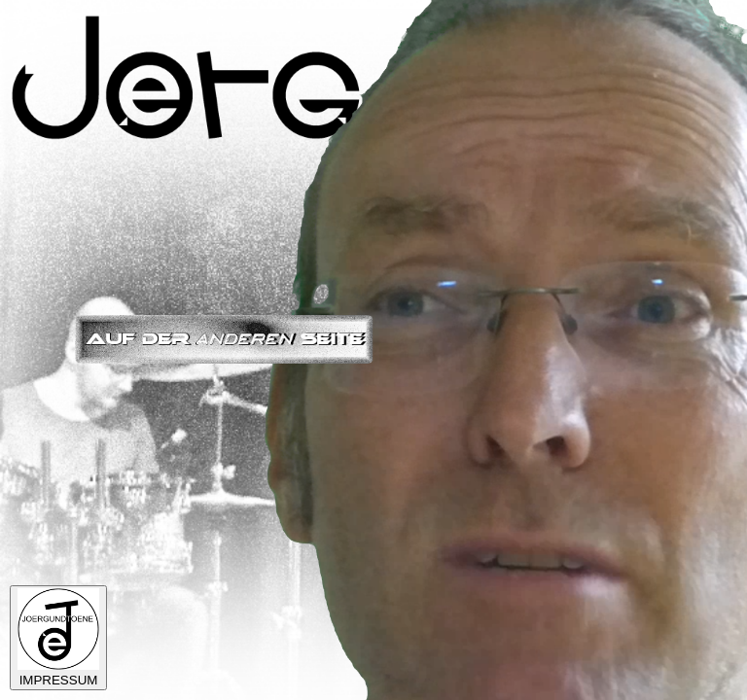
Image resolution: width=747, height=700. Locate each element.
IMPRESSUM (58, 638)
